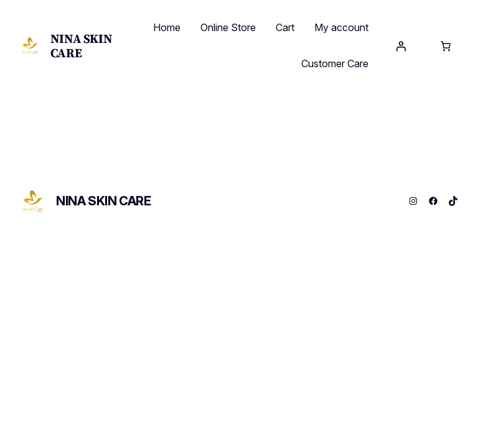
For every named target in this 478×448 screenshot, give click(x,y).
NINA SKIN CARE (81, 46)
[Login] (401, 46)
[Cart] (446, 46)
